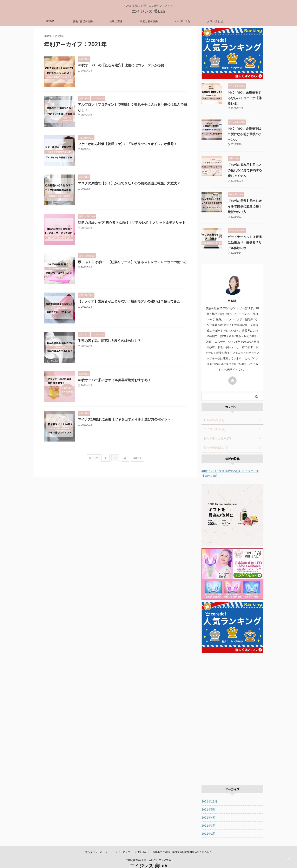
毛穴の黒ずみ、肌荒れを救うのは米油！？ (109, 341)
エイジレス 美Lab (148, 11)
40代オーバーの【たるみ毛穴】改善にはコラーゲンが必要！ (123, 65)
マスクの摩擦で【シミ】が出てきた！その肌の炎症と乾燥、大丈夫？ (129, 183)
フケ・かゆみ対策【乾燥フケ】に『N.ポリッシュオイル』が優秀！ (127, 144)
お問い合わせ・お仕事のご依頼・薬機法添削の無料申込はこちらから (173, 841)
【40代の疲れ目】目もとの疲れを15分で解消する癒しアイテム (244, 159)
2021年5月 (208, 798)
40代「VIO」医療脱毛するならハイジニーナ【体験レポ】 (230, 462)
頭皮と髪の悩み (149, 21)
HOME (50, 21)
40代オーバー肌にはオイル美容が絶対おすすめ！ (114, 380)
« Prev (94, 457)
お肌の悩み (116, 21)
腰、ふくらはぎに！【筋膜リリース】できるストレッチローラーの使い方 (132, 262)
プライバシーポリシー (98, 841)
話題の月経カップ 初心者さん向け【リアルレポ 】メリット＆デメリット (132, 223)
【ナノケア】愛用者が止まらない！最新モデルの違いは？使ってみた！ (131, 301)
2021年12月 (209, 790)
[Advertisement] (232, 706)
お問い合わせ (215, 21)
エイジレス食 (182, 21)
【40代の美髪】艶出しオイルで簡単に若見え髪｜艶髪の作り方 (244, 195)
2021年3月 (208, 814)
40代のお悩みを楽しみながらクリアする (148, 849)
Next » (137, 457)
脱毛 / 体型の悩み (83, 21)
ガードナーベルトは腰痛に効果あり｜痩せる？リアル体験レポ (244, 231)
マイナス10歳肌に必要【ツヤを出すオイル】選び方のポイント (124, 419)
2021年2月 (208, 822)
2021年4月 (208, 806)
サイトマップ (123, 841)
